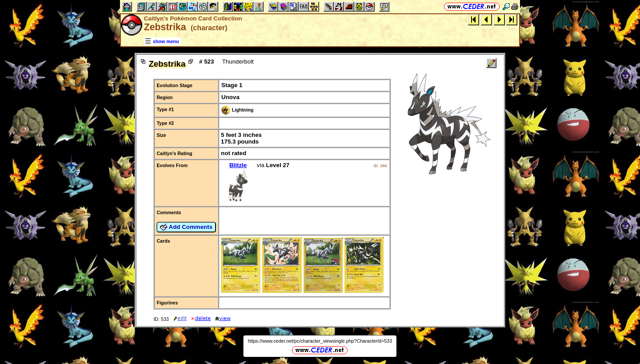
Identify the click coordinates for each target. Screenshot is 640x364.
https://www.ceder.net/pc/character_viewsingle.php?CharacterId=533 (320, 341)
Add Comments (186, 227)
